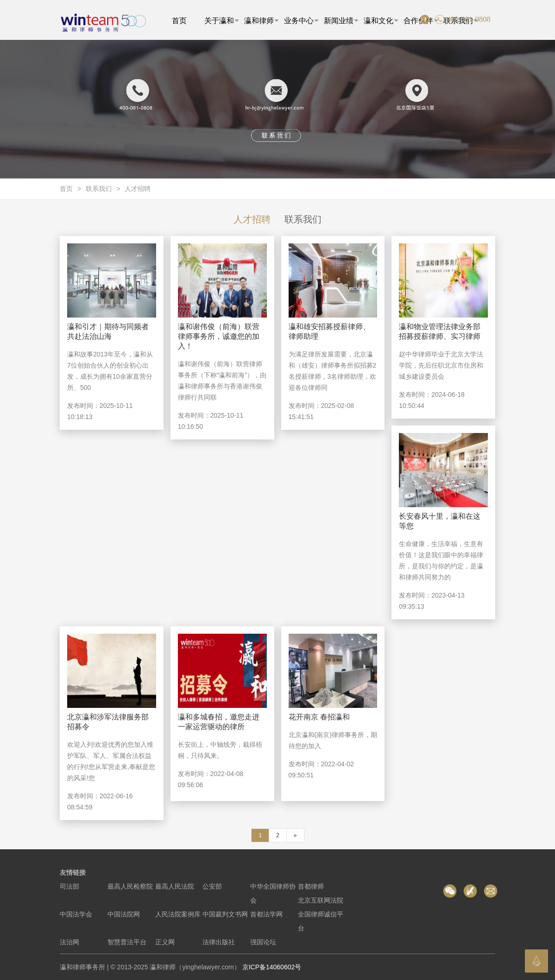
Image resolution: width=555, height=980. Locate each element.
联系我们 (99, 189)
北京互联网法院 (321, 900)
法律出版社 (219, 942)
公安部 (212, 886)
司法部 (69, 886)
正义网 (165, 942)
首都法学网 (266, 914)
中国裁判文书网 (225, 914)
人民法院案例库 (178, 914)
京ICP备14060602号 (272, 967)
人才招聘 (138, 189)
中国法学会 (76, 914)
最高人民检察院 (130, 886)
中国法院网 (124, 914)
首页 (179, 21)
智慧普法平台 (127, 942)
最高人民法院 (175, 886)
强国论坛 (263, 942)
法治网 (69, 942)
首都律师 (311, 886)
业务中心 (301, 21)
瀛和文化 (381, 21)
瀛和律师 (262, 21)
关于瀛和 (222, 21)
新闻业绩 (341, 21)
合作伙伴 (421, 21)
